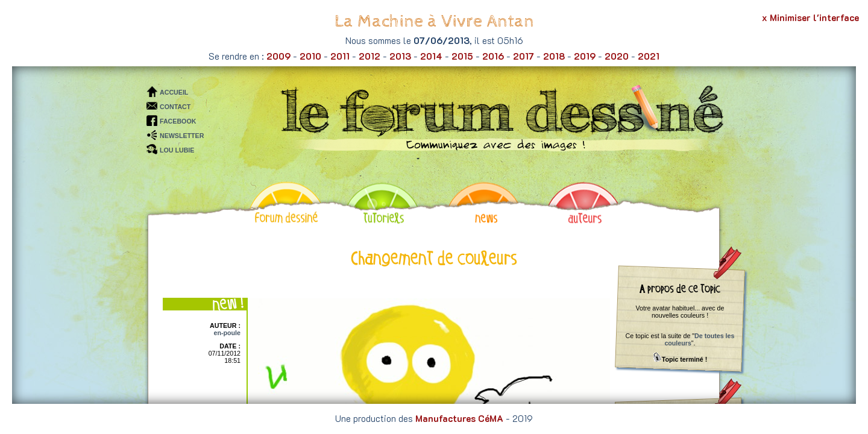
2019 (585, 56)
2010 (310, 56)
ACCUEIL (174, 92)
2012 (370, 56)
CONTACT (175, 107)
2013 (400, 56)
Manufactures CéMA (459, 418)
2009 (278, 56)
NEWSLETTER (182, 136)
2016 (493, 56)
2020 (617, 56)
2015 (462, 56)
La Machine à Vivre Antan (434, 21)
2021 (649, 56)
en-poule (227, 333)
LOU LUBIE (177, 150)
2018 (554, 56)
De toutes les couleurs (699, 339)
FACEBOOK (178, 121)
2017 (524, 56)
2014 (431, 56)
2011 (340, 56)
